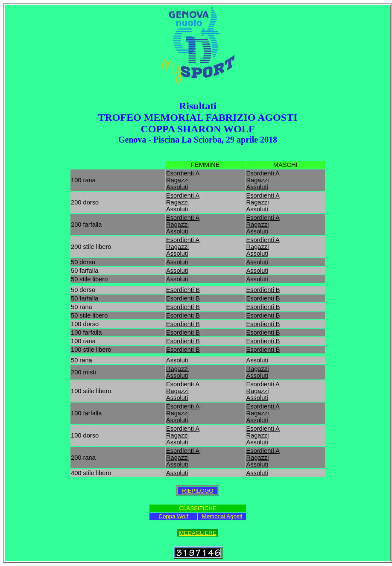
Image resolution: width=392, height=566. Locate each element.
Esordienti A (183, 173)
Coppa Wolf (173, 516)
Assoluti (177, 187)
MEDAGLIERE (197, 533)
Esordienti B (183, 290)
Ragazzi (177, 180)
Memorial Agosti (222, 516)
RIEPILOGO (197, 491)
